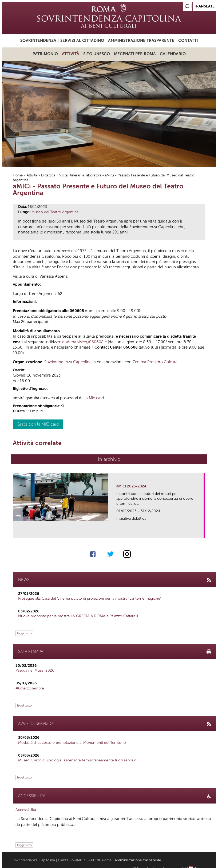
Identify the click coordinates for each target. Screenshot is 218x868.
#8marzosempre (30, 688)
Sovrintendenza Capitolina (68, 362)
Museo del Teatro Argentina (55, 212)
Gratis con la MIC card (38, 424)
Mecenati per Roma (135, 54)
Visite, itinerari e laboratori (80, 175)
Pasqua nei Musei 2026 (35, 670)
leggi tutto (24, 633)
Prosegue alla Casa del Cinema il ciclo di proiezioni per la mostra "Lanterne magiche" (90, 598)
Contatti (188, 41)
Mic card (96, 398)
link (201, 532)
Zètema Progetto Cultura (155, 362)
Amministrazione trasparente (141, 41)
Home (18, 175)
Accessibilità (26, 810)
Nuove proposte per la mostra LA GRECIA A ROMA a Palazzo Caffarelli (78, 616)
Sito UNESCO (97, 54)
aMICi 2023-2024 (131, 486)
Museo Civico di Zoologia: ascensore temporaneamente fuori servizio (77, 760)
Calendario (173, 54)
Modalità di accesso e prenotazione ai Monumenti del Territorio (72, 743)
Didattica (48, 175)
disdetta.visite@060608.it (84, 342)
